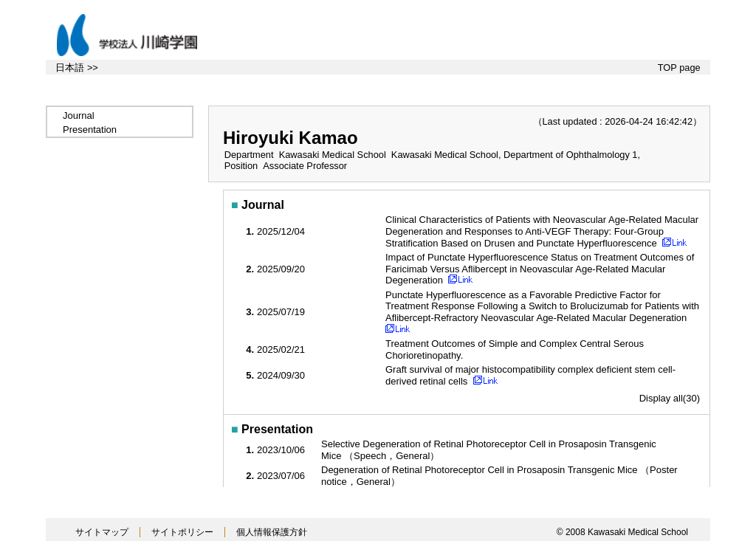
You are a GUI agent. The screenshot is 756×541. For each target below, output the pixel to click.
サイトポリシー (182, 532)
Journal (79, 116)
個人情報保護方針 (272, 532)
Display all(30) (670, 398)
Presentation (90, 130)
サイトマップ (102, 532)
